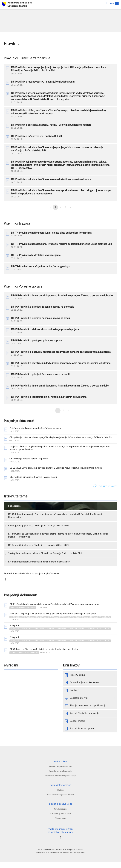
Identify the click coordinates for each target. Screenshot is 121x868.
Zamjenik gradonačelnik (60, 819)
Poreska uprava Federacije (61, 777)
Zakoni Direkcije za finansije (82, 719)
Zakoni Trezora (75, 727)
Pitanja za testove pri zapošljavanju (85, 711)
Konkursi (72, 696)
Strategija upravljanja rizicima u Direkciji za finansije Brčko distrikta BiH (45, 558)
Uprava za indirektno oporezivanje (60, 781)
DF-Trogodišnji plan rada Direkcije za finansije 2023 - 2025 (39, 530)
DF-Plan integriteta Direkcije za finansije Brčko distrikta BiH (39, 566)
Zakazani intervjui (76, 704)
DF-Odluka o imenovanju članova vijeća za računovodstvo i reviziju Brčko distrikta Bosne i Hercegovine (55, 520)
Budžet (61, 796)
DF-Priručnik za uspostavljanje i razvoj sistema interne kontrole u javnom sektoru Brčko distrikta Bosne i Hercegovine (58, 540)
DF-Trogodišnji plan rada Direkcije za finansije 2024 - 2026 (39, 550)
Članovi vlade (61, 824)
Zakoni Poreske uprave (79, 735)
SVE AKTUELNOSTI (105, 491)
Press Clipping (75, 681)
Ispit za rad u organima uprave (60, 800)
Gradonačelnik (60, 814)
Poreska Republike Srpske (61, 772)
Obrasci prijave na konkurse (82, 688)
